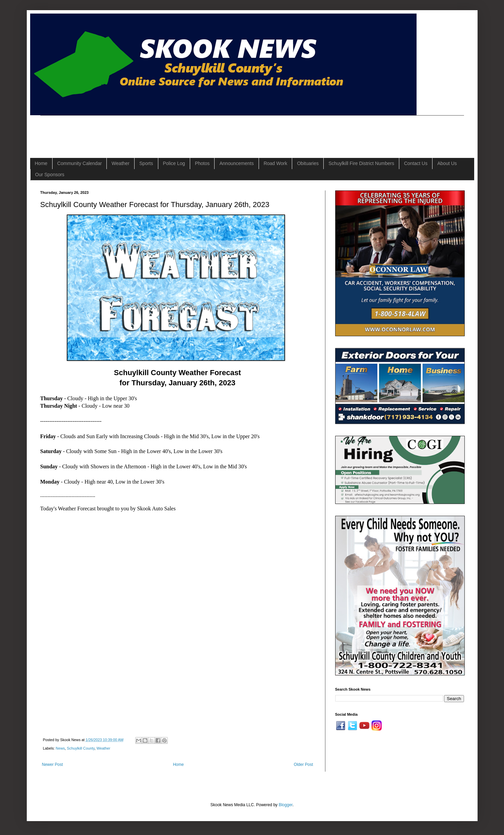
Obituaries (308, 163)
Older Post (304, 765)
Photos (202, 163)
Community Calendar (80, 163)
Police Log (174, 163)
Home (41, 163)
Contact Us (416, 163)
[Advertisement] (164, 131)
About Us (447, 163)
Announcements (236, 163)
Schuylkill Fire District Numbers (361, 163)
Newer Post (53, 765)
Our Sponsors (50, 175)
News (60, 748)
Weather (120, 163)
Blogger (286, 805)
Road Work (276, 163)
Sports (146, 163)
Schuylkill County (80, 748)
